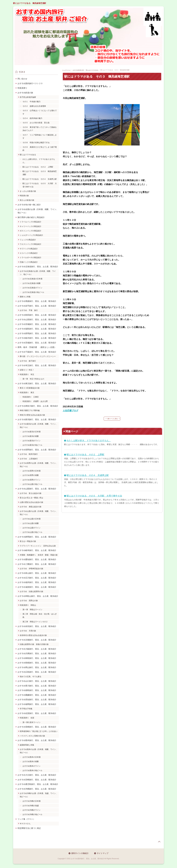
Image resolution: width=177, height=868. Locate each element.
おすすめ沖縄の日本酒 (32, 801)
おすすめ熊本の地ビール (32, 770)
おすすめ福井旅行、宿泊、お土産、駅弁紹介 (37, 582)
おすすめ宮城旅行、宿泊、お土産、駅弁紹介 (37, 324)
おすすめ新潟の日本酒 (32, 432)
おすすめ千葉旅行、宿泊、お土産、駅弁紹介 (37, 352)
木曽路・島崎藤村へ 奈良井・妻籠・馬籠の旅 (39, 555)
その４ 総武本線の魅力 (32, 118)
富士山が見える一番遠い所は (31, 498)
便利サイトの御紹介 (80, 853)
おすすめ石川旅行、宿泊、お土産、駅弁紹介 (37, 578)
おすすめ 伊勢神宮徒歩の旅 (31, 569)
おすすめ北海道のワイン (32, 288)
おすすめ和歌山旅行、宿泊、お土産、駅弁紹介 (38, 596)
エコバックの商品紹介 (29, 253)
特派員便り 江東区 (31, 397)
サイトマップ (103, 853)
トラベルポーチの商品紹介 (31, 258)
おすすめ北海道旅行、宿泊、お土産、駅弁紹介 (38, 267)
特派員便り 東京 (27, 392)
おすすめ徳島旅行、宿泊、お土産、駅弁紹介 (37, 690)
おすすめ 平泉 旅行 (29, 310)
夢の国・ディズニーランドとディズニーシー (38, 356)
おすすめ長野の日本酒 (32, 471)
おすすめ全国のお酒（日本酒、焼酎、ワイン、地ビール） (38, 211)
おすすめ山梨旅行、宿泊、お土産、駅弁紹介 (37, 489)
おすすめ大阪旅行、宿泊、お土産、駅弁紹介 (37, 649)
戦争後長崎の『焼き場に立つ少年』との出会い (39, 731)
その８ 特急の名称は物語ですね (36, 143)
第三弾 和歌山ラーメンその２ (35, 622)
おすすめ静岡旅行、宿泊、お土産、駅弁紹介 (37, 537)
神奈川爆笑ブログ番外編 (30, 410)
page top (159, 842)
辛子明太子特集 (26, 709)
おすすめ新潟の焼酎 (31, 436)
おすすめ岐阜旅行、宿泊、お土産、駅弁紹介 (37, 550)
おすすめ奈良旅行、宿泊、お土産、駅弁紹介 (37, 626)
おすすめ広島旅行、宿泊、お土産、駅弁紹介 (37, 672)
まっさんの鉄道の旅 (28, 191)
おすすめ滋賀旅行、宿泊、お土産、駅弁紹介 (37, 587)
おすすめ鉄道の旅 (25, 93)
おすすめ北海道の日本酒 (32, 279)
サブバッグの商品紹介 (29, 249)
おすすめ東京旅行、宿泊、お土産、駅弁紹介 (37, 383)
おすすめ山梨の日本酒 (32, 519)
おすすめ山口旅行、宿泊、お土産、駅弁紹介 (37, 681)
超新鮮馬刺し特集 (27, 745)
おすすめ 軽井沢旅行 (29, 454)
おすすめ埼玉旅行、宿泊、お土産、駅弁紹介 (37, 365)
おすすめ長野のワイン (32, 480)
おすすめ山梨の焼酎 (31, 523)
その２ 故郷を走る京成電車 (34, 106)
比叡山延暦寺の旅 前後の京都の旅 (34, 644)
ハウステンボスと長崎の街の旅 (32, 736)
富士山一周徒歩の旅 (28, 541)
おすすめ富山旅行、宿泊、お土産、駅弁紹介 (37, 573)
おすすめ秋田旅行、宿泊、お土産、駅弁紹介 (37, 315)
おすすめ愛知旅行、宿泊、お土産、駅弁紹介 (37, 559)
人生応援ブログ (71, 411)
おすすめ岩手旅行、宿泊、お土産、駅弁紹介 (37, 306)
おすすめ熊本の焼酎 (31, 761)
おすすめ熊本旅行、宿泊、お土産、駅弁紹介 (37, 740)
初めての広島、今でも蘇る (31, 677)
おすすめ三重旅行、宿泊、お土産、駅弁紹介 (37, 564)
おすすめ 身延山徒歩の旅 (31, 507)
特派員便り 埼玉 (27, 374)
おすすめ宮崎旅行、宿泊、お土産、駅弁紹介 (37, 780)
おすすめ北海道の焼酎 (32, 283)
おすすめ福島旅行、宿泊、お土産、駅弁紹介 (37, 329)
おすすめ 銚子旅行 (28, 361)
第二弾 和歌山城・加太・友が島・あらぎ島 (40, 616)
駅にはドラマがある (28, 155)
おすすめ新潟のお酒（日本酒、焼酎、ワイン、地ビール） (39, 426)
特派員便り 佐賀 (27, 718)
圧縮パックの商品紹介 (29, 262)
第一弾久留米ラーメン (32, 722)
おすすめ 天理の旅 (28, 631)
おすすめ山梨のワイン (32, 528)
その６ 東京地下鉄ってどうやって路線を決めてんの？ (40, 129)
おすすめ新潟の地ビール (32, 445)
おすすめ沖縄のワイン (32, 810)
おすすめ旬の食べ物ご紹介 (29, 205)
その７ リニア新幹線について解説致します (40, 137)
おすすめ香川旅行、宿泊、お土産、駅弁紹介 (37, 686)
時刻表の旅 (24, 196)
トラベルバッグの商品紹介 (31, 222)
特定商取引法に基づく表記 (29, 828)
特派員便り (22, 88)
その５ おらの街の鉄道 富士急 (36, 123)
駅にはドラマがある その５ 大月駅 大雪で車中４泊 (94, 496)
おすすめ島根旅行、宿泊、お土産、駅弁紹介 (37, 663)
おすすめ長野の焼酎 (31, 475)
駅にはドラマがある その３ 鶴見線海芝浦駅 (40, 173)
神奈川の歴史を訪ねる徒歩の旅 (32, 415)
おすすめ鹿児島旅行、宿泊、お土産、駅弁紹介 (38, 784)
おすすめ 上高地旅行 (29, 459)
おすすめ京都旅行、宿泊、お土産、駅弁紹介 (37, 640)
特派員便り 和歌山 (28, 605)
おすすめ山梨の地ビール (32, 484)
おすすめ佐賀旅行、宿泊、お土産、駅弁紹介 (37, 713)
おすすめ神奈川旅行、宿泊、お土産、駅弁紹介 (38, 406)
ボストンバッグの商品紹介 (31, 231)
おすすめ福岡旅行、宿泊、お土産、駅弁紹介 (37, 704)
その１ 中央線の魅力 (32, 102)
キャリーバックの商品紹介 (31, 226)
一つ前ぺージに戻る (111, 419)
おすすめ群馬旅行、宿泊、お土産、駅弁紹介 (37, 333)
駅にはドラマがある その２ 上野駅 (85, 455)
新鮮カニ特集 (25, 297)
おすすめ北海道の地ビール (33, 292)
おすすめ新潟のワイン (32, 441)
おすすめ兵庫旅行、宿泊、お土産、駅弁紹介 (37, 653)
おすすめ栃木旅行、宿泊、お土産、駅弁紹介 (37, 338)
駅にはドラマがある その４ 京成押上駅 (88, 475)
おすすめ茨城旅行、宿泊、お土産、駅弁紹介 (37, 343)
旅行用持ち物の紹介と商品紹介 (31, 217)
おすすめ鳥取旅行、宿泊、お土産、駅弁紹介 (37, 658)
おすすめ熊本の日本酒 (32, 757)
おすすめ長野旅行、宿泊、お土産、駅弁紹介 (37, 450)
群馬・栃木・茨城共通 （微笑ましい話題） (37, 347)
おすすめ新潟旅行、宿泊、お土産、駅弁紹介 (37, 419)
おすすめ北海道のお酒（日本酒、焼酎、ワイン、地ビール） (38, 273)
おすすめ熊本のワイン (32, 766)
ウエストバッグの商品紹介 (31, 244)
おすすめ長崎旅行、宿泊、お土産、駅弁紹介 (37, 727)
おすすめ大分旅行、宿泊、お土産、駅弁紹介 (37, 775)
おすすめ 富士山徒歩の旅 (31, 493)
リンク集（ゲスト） (26, 819)
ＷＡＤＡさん (25, 824)
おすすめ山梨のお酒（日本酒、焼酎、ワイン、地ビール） (39, 513)
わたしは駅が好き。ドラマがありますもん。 (89, 440)
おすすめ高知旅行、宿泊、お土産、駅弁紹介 (37, 700)
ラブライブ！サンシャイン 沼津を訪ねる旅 (38, 546)
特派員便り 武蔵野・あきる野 (35, 401)
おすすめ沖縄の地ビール (32, 814)
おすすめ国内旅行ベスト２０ (30, 83)
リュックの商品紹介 (28, 240)
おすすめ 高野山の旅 (29, 601)
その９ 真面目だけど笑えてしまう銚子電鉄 (40, 149)
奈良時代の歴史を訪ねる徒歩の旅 (33, 635)
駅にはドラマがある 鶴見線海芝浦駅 (30, 3)
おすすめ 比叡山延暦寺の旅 (31, 591)
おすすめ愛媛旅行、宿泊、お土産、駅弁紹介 (37, 695)
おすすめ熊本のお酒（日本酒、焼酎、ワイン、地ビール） (39, 751)
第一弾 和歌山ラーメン (32, 610)
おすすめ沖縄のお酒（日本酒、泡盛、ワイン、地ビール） (39, 795)
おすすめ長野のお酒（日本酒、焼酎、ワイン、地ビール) (39, 465)
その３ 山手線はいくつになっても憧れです (40, 112)
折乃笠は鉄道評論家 (28, 97)
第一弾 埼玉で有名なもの (33, 379)
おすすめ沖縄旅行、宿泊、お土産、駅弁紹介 (37, 789)
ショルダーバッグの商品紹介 (31, 235)
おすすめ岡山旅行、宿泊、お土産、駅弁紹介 (37, 667)
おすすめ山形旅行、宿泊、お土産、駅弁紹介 (37, 319)
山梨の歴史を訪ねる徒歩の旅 (31, 502)
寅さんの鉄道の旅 (27, 200)
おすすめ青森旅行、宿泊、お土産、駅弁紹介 (37, 301)
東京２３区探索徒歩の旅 (30, 388)
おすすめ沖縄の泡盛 (31, 806)
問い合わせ (22, 79)
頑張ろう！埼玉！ (27, 370)
